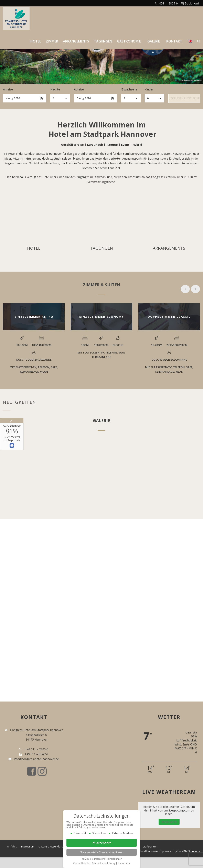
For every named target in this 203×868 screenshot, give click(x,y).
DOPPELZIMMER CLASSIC (169, 317)
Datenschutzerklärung (52, 846)
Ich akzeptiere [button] (101, 843)
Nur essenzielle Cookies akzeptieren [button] (102, 852)
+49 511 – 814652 (36, 754)
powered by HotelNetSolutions (181, 851)
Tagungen (103, 41)
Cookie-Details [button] (81, 863)
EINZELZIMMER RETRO (34, 317)
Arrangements (76, 41)
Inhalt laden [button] (169, 822)
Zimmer (52, 41)
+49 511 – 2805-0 (36, 749)
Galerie (154, 41)
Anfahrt (12, 846)
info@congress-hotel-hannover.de (36, 759)
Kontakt (174, 41)
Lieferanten (150, 846)
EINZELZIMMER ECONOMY (102, 317)
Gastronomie (129, 41)
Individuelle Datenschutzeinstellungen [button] (101, 859)
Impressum (28, 846)
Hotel (36, 41)
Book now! (192, 3)
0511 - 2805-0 (169, 3)
